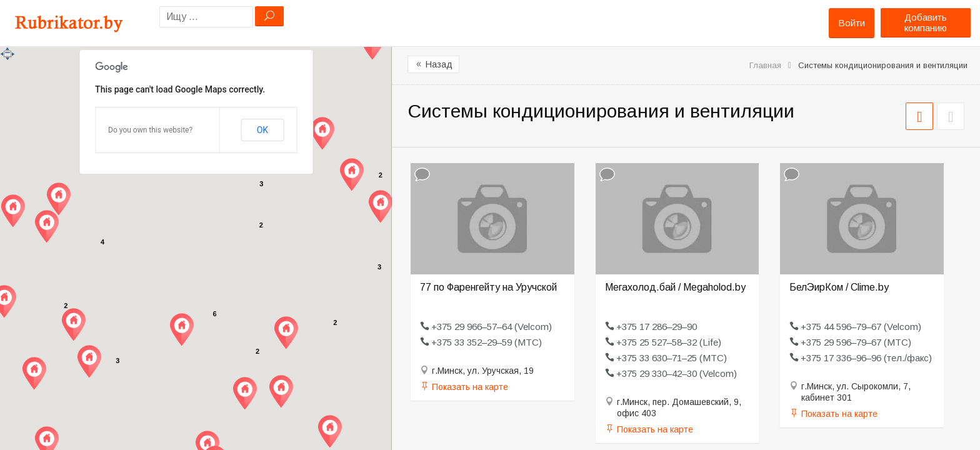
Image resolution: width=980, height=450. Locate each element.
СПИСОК (951, 116)
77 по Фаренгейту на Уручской (488, 287)
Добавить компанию (926, 22)
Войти (852, 23)
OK (262, 130)
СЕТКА (919, 116)
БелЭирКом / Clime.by (839, 287)
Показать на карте (470, 387)
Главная (765, 65)
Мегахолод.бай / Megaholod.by (675, 287)
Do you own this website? (150, 130)
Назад (433, 64)
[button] (34, 373)
